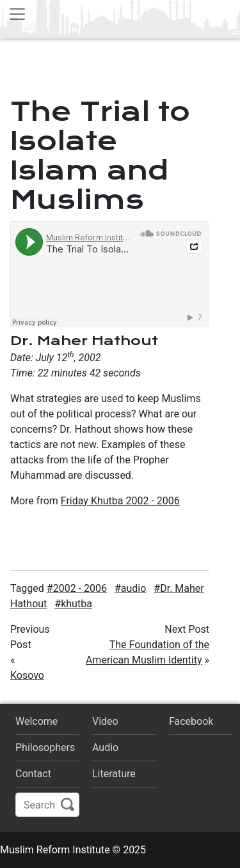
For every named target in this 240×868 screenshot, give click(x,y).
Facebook (191, 721)
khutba (76, 604)
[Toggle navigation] (17, 14)
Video (105, 721)
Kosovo (27, 675)
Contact (33, 774)
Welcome (36, 721)
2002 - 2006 (80, 588)
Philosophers (45, 748)
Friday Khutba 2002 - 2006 (120, 501)
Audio (105, 748)
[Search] (47, 805)
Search (68, 804)
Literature (114, 774)
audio (134, 588)
